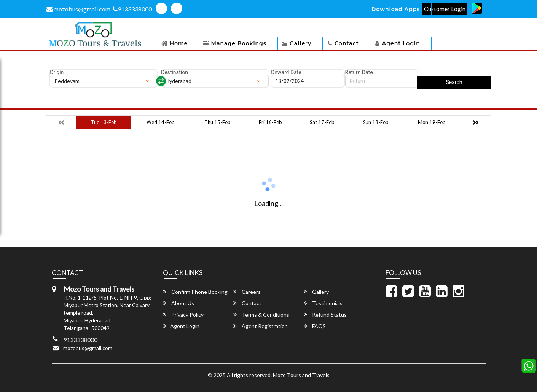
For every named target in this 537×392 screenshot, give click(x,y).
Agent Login (401, 43)
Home (179, 43)
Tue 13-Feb (104, 122)
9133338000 (132, 9)
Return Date (359, 72)
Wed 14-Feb (161, 122)
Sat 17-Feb (322, 122)
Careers (247, 292)
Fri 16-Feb (270, 122)
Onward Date (286, 72)
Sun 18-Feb (376, 122)
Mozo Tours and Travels (301, 375)
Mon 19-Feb (432, 122)
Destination (174, 72)
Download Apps (396, 9)
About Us (178, 303)
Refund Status (325, 315)
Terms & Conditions (261, 315)
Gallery (300, 43)
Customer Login (445, 9)
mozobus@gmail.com (78, 9)
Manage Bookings (239, 43)
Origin (57, 72)
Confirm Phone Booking (195, 292)
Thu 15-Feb (218, 122)
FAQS (315, 326)
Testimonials (323, 303)
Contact (347, 43)
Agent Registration (261, 326)
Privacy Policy (183, 315)
